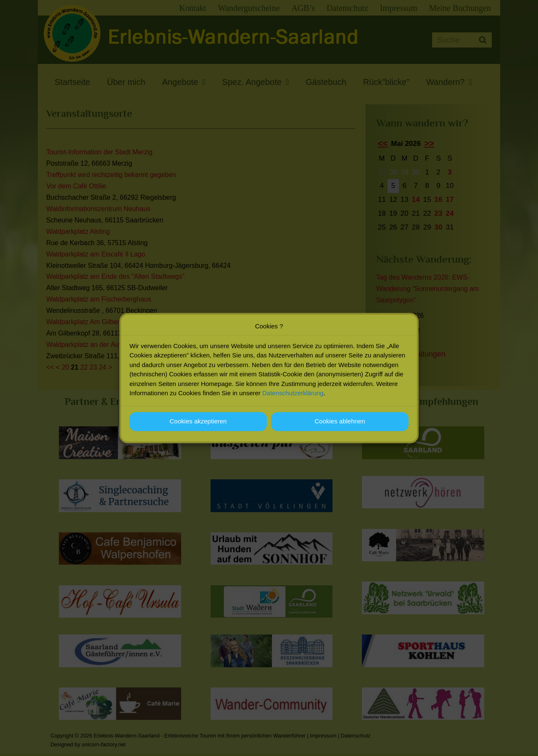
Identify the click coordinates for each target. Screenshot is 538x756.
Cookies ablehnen (340, 422)
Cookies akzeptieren (198, 422)
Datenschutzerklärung (293, 394)
